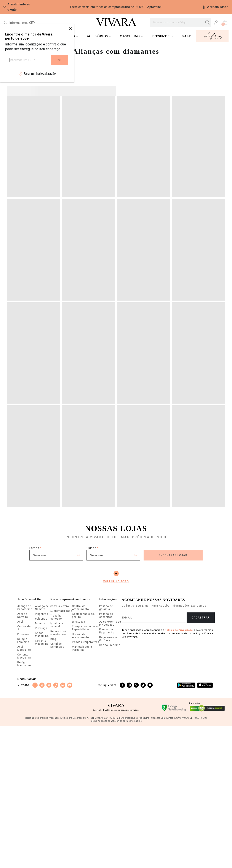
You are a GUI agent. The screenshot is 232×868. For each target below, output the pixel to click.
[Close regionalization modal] (70, 29)
